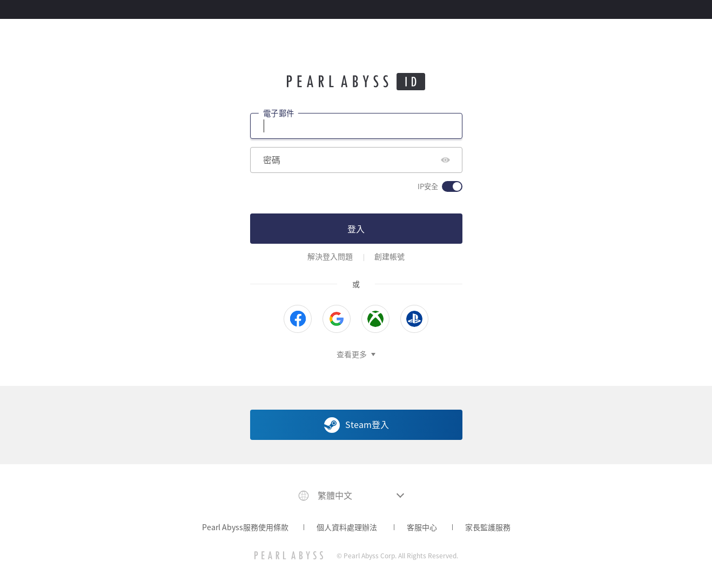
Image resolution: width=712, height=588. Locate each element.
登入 (356, 229)
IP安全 (428, 186)
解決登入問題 (330, 256)
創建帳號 (389, 256)
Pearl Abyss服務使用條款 (245, 527)
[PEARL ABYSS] (289, 555)
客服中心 (422, 527)
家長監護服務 (488, 527)
